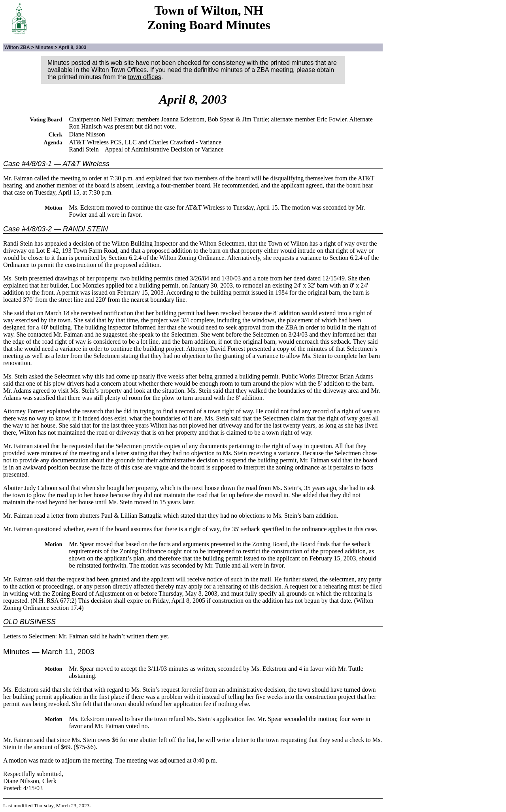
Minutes (44, 47)
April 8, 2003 (73, 47)
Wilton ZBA (17, 47)
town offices (145, 77)
